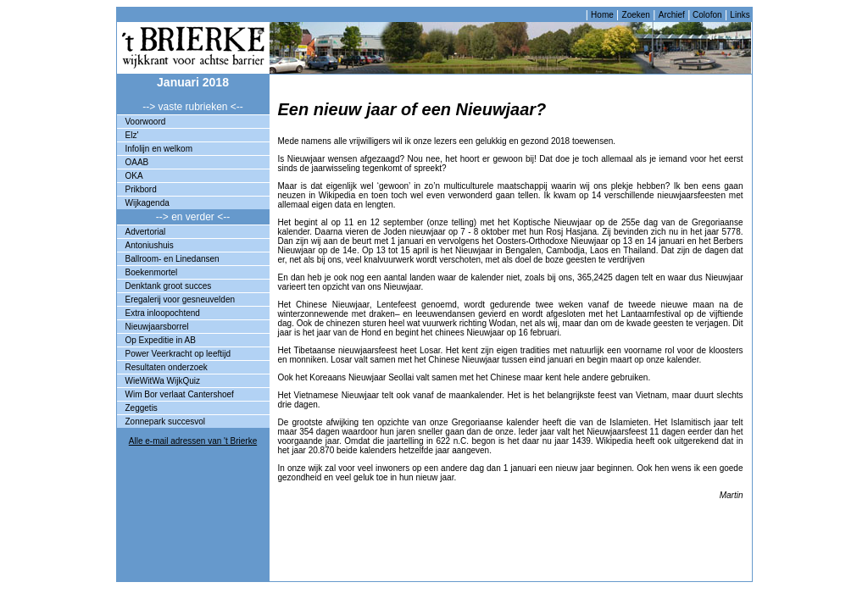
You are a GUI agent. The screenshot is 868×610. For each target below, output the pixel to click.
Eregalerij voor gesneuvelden (181, 299)
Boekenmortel (152, 272)
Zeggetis (142, 408)
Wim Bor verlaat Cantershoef (180, 394)
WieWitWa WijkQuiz (163, 381)
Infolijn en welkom (159, 149)
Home (602, 15)
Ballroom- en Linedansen (172, 259)
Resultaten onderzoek (167, 367)
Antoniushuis (150, 245)
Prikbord (141, 189)
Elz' (132, 135)
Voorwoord (146, 122)
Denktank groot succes (169, 286)
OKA (134, 176)
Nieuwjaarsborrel (157, 327)
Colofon (706, 15)
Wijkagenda (147, 203)
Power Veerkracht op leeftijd (178, 354)
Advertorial (146, 232)
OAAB (137, 162)
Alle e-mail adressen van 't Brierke (193, 441)
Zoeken (636, 15)
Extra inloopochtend (163, 313)
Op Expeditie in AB (161, 340)
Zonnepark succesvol (166, 421)
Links (740, 15)
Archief (672, 15)
